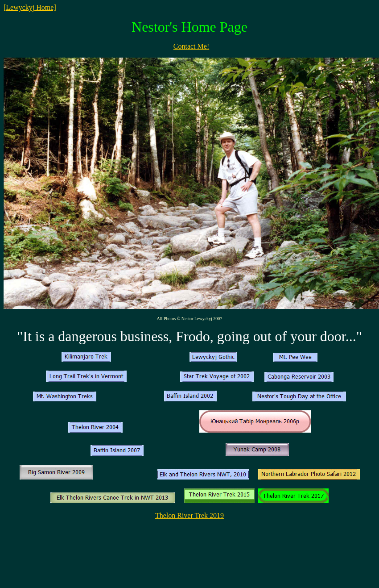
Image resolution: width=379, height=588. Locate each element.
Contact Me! (191, 46)
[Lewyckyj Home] (30, 7)
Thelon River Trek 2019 (189, 515)
